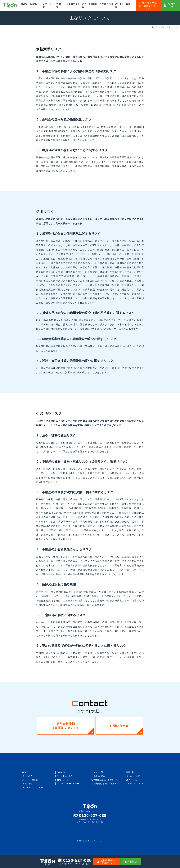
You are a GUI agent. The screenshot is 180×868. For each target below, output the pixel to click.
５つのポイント (29, 776)
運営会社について (31, 784)
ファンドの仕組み (65, 776)
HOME (24, 4)
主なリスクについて (135, 784)
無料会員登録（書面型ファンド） (67, 726)
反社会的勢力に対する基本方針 (105, 784)
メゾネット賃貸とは (135, 776)
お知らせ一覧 (63, 780)
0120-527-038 (93, 815)
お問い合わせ (113, 726)
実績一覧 (130, 772)
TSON (81, 841)
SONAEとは (62, 772)
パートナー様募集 (30, 780)
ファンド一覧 (97, 772)
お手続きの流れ (98, 776)
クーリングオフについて (33, 787)
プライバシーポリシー (68, 784)
